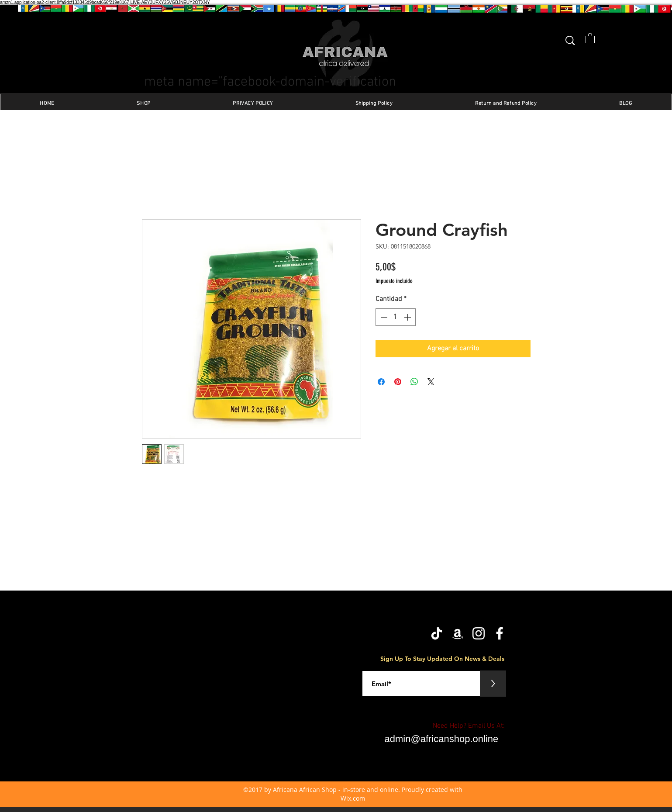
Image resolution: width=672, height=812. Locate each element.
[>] (493, 684)
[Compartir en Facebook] (381, 382)
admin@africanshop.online (442, 739)
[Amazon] (458, 633)
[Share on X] (431, 382)
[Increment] (408, 317)
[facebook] (500, 633)
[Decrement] (383, 317)
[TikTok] (437, 633)
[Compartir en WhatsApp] (414, 382)
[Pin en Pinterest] (398, 382)
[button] (590, 38)
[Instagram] (479, 633)
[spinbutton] (396, 317)
